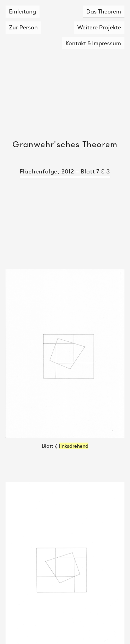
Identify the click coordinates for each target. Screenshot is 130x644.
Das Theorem (104, 11)
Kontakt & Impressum (93, 43)
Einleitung (23, 11)
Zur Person (23, 27)
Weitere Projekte (99, 27)
